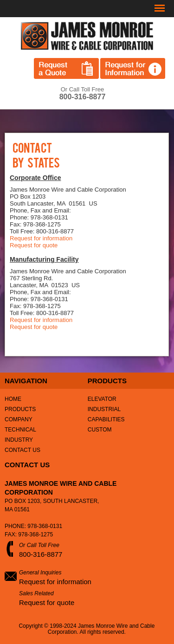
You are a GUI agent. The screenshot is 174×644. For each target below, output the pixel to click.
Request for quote (34, 245)
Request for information (41, 238)
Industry (19, 440)
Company (19, 419)
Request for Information (133, 68)
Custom (100, 430)
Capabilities (106, 419)
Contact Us (23, 450)
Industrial (104, 409)
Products (20, 409)
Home (13, 399)
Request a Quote (66, 68)
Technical (20, 430)
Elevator (102, 399)
